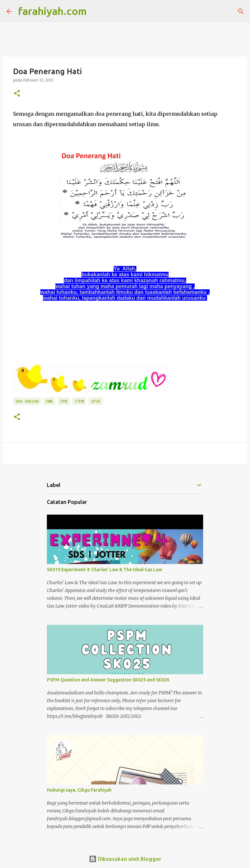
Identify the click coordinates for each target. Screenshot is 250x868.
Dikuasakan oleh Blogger (125, 859)
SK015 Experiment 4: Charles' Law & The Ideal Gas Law (104, 570)
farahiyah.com (52, 11)
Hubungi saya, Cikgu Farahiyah (79, 790)
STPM (79, 401)
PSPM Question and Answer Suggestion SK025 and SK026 (108, 680)
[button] (17, 94)
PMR (49, 401)
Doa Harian (27, 401)
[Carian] (96, 11)
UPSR (96, 401)
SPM (64, 401)
